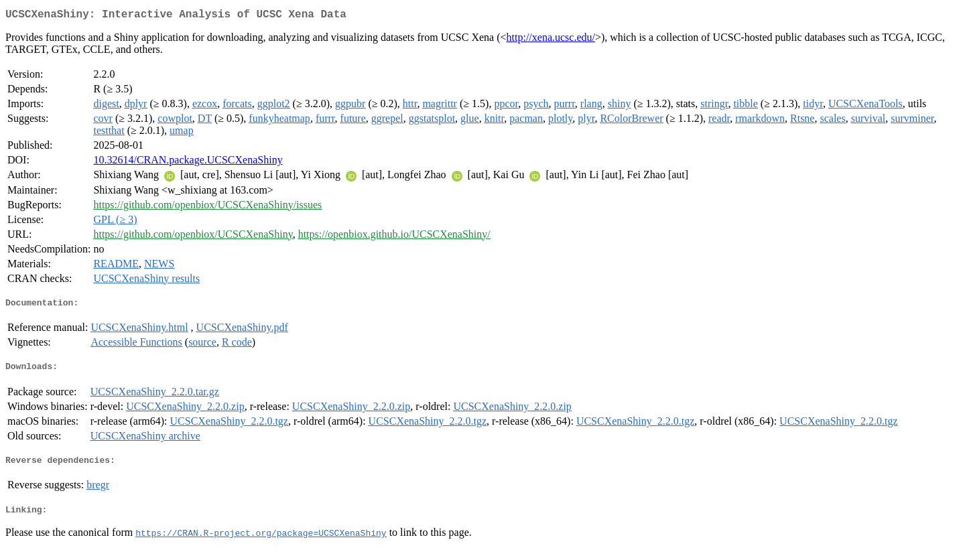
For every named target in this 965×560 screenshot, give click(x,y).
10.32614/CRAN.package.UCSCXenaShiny (188, 162)
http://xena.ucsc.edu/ (551, 40)
